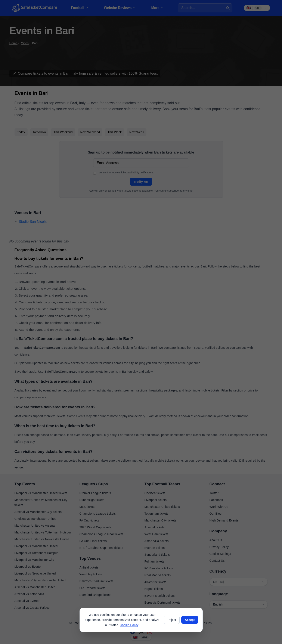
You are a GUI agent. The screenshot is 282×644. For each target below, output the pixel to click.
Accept (190, 620)
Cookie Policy (129, 625)
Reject (172, 620)
